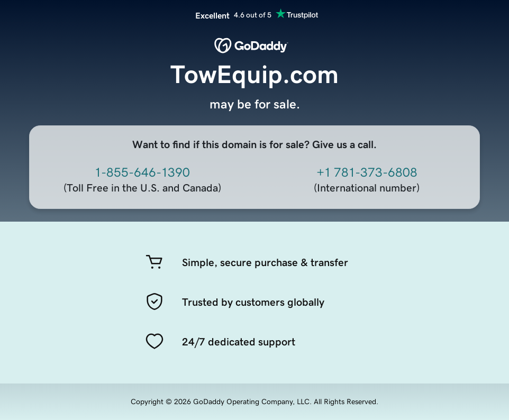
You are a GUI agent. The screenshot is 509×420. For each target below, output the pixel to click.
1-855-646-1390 (142, 172)
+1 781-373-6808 (367, 172)
